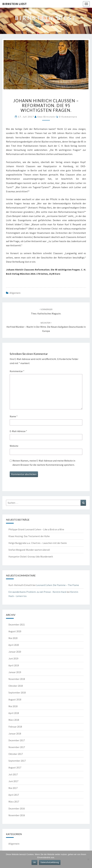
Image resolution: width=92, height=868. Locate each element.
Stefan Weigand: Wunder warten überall (29, 550)
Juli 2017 (13, 774)
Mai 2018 (13, 706)
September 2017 (17, 761)
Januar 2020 (15, 652)
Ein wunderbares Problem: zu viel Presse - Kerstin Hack (37, 592)
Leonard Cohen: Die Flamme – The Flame (58, 585)
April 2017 (14, 795)
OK (34, 862)
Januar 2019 (15, 672)
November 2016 (17, 815)
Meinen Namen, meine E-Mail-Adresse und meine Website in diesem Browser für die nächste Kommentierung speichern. (44, 463)
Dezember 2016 (17, 808)
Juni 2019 (13, 658)
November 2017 (17, 747)
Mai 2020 (13, 638)
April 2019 (14, 665)
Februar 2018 (15, 727)
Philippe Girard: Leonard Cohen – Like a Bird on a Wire (36, 529)
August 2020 (15, 631)
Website (14, 446)
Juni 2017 (13, 781)
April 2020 (14, 645)
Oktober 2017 (16, 754)
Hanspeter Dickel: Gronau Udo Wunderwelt (31, 557)
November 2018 (17, 679)
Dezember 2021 (17, 625)
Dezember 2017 (17, 740)
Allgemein (15, 293)
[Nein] (88, 859)
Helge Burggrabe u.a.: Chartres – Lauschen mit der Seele (38, 543)
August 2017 (15, 767)
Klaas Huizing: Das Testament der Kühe (29, 536)
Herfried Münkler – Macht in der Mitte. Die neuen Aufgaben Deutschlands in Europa (46, 327)
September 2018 (17, 693)
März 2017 (14, 802)
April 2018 (14, 713)
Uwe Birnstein (46, 117)
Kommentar (17, 371)
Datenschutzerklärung (50, 862)
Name (14, 416)
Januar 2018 (15, 734)
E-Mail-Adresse (18, 431)
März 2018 (14, 720)
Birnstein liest (14, 4)
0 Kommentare (68, 117)
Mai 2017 (13, 788)
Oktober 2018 (16, 686)
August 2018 (15, 699)
